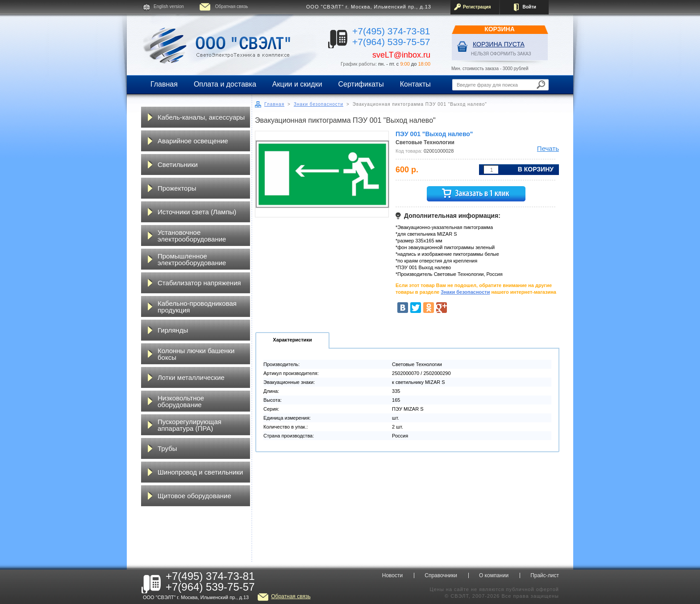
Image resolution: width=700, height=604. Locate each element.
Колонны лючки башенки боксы (196, 354)
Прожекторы (177, 188)
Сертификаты (361, 84)
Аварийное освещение (193, 141)
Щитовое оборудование (194, 496)
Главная (164, 84)
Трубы (167, 448)
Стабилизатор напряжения (199, 283)
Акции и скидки (297, 84)
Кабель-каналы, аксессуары (201, 117)
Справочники (441, 575)
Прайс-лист (545, 575)
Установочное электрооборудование (192, 236)
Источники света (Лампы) (197, 212)
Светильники (178, 165)
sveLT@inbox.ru (401, 55)
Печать (548, 148)
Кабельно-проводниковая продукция (197, 307)
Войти (529, 7)
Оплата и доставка (225, 84)
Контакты (415, 84)
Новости (392, 575)
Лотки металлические (191, 377)
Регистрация (477, 7)
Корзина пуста (499, 44)
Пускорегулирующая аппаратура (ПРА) (190, 425)
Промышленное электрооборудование (192, 259)
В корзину (536, 169)
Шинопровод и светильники (200, 472)
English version (169, 6)
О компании (494, 575)
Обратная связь (232, 6)
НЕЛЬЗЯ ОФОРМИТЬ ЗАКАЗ (501, 54)
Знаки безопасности (319, 104)
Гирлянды (173, 330)
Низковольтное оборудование (181, 401)
